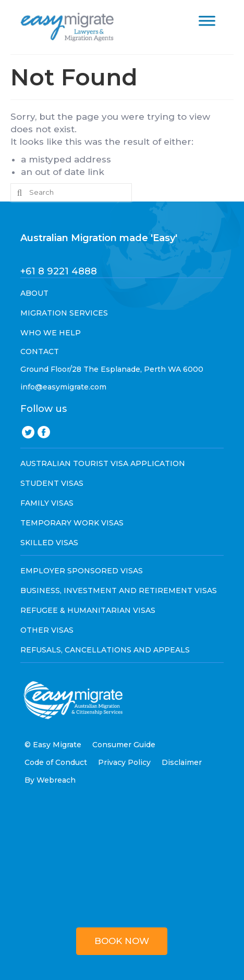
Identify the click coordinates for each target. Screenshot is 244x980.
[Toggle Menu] (207, 21)
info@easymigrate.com (63, 387)
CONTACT (40, 351)
